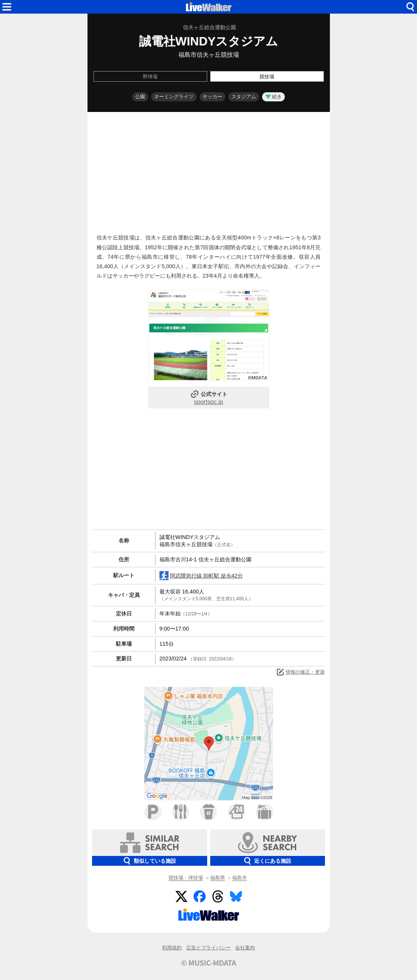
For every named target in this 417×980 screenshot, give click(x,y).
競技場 (267, 77)
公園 (140, 97)
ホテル (265, 812)
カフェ (208, 812)
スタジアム (244, 97)
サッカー (212, 97)
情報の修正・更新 (300, 672)
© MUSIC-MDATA (209, 963)
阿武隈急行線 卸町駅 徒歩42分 (201, 576)
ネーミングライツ (174, 97)
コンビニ (237, 812)
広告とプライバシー (208, 948)
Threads (218, 896)
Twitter (181, 896)
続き (273, 97)
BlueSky (236, 896)
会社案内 (245, 948)
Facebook (200, 896)
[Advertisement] (209, 171)
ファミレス (180, 812)
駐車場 (153, 812)
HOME (209, 7)
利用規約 (172, 948)
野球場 (150, 77)
